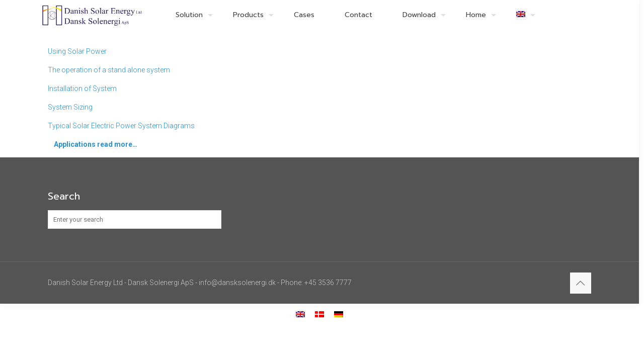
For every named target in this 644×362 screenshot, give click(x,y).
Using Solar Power (77, 51)
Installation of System (82, 88)
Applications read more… (96, 144)
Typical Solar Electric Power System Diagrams (121, 126)
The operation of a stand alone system (109, 70)
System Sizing (70, 107)
